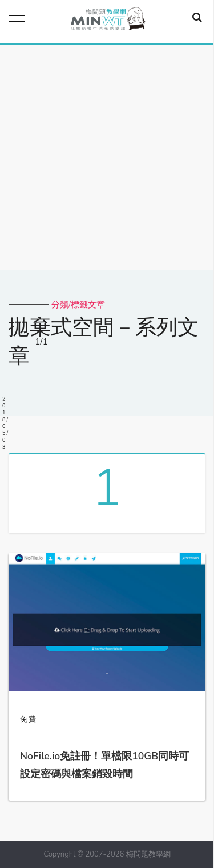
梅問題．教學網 (107, 21)
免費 (29, 719)
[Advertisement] (107, 157)
